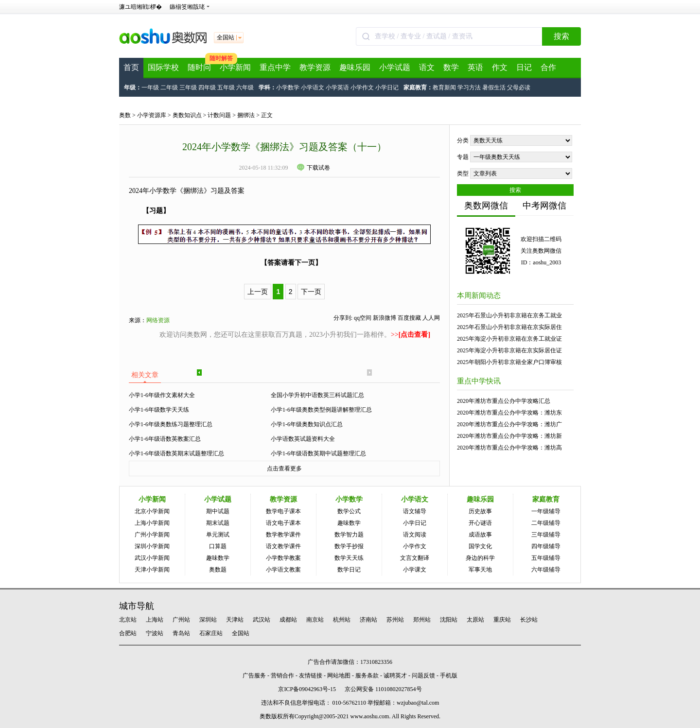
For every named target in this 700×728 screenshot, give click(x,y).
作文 (500, 67)
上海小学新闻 (152, 523)
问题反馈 (423, 676)
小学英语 (337, 87)
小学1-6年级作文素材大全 (162, 395)
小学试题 (395, 67)
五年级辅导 (546, 558)
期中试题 (218, 511)
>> (411, 335)
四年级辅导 (546, 546)
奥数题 (218, 570)
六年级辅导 (546, 570)
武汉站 (262, 620)
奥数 (125, 115)
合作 (548, 67)
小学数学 (288, 87)
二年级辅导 (546, 523)
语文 (427, 67)
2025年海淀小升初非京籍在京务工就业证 (509, 339)
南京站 (315, 620)
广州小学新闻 (152, 535)
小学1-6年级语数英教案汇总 (165, 439)
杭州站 (342, 620)
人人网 (431, 318)
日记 (524, 67)
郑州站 (422, 620)
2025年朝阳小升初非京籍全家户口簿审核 (509, 362)
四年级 (207, 87)
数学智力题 (349, 535)
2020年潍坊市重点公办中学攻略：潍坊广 (509, 424)
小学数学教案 (283, 558)
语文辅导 (415, 511)
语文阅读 (415, 535)
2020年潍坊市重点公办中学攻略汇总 (504, 401)
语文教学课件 (283, 546)
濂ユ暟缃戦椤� (140, 7)
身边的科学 (480, 558)
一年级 (150, 87)
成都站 (288, 620)
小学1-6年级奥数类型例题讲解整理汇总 (321, 410)
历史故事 (480, 511)
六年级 (245, 87)
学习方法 (469, 87)
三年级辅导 (546, 535)
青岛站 (181, 633)
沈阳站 (449, 620)
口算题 (218, 546)
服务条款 (367, 676)
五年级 (226, 87)
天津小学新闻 (152, 570)
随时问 (199, 67)
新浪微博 (385, 318)
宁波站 (155, 633)
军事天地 (480, 570)
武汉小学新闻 (152, 558)
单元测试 (218, 535)
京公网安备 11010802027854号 (383, 689)
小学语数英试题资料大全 (303, 439)
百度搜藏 (409, 318)
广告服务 (254, 676)
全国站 (241, 633)
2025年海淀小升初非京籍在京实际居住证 (509, 350)
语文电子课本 (283, 523)
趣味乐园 (355, 67)
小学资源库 (152, 115)
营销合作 (282, 676)
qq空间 (363, 318)
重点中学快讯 (479, 381)
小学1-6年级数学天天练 (159, 410)
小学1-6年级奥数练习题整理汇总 (171, 424)
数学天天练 (349, 558)
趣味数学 (218, 558)
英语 (475, 67)
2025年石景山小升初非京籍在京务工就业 (509, 315)
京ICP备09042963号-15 (307, 689)
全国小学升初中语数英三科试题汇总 (317, 395)
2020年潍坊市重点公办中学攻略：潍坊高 (509, 448)
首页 (131, 67)
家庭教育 (546, 499)
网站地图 (339, 676)
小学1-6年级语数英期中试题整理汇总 (318, 453)
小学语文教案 (283, 570)
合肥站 (128, 633)
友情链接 (311, 676)
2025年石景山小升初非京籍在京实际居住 (509, 327)
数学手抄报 (349, 546)
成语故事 (480, 535)
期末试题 (218, 523)
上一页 (258, 292)
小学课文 (415, 570)
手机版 (449, 676)
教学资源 (315, 67)
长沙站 (529, 620)
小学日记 (387, 87)
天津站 (235, 620)
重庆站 (502, 620)
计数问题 (219, 115)
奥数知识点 (187, 115)
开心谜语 (480, 523)
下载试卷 (314, 168)
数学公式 (349, 511)
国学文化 (480, 546)
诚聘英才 (395, 676)
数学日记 (349, 570)
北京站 (128, 620)
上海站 (155, 620)
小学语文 (313, 87)
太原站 (475, 620)
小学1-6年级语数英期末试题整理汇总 (176, 453)
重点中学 (275, 67)
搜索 (561, 36)
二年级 (169, 87)
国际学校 (163, 67)
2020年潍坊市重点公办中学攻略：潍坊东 (509, 413)
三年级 (188, 87)
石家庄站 (211, 633)
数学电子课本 (283, 511)
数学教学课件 (283, 535)
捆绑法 (246, 115)
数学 (451, 67)
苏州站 (395, 620)
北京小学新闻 (152, 511)
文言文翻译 (415, 558)
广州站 (181, 620)
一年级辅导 (546, 511)
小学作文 (362, 87)
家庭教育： (418, 87)
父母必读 (519, 87)
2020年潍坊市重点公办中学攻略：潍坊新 (509, 436)
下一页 (311, 292)
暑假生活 (494, 87)
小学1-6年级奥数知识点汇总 (307, 424)
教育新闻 (444, 87)
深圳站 (208, 620)
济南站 (368, 620)
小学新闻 (235, 67)
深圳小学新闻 (152, 546)
